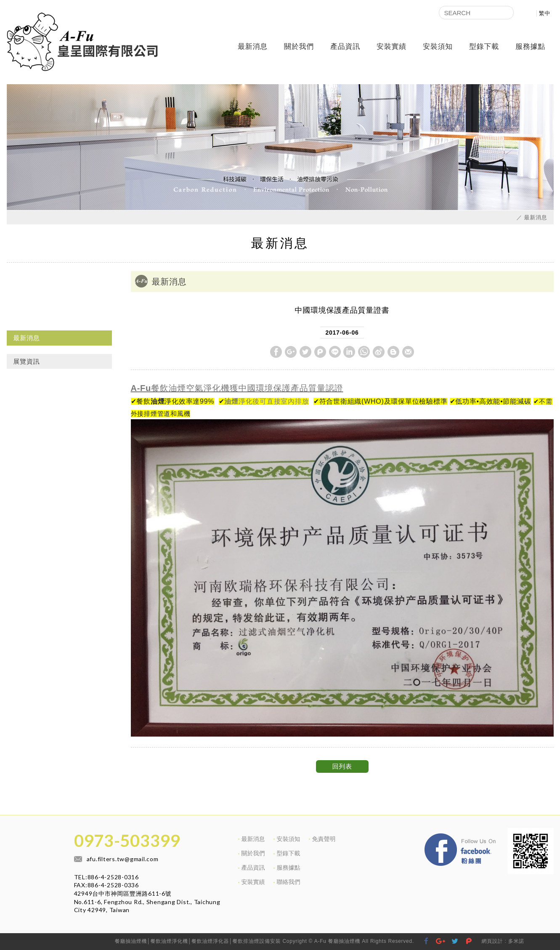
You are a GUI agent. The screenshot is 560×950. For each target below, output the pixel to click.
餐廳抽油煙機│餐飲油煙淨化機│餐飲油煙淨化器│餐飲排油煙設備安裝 (198, 941)
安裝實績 (391, 47)
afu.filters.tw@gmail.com (123, 859)
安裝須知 (438, 47)
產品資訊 (345, 47)
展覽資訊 (27, 361)
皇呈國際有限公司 (82, 42)
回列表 (342, 766)
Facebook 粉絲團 (501, 836)
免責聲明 (324, 839)
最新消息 (253, 47)
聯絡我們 (289, 882)
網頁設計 (492, 941)
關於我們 (299, 47)
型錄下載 (484, 47)
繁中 (545, 13)
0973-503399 (127, 841)
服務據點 (530, 47)
